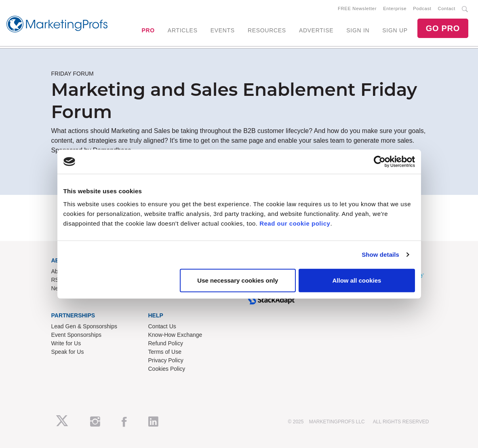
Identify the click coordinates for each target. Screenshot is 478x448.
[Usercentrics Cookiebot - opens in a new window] (380, 162)
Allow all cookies (357, 280)
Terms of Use (165, 352)
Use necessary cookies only (238, 280)
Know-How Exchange (175, 335)
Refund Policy (166, 343)
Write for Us (66, 343)
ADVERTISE (316, 30)
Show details (380, 255)
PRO (148, 30)
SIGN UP (395, 30)
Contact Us (162, 326)
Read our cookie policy (295, 223)
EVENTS (223, 30)
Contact (447, 8)
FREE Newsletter (357, 8)
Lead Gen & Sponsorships (84, 326)
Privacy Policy (166, 360)
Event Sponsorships (77, 335)
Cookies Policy (167, 369)
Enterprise (395, 8)
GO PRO (443, 28)
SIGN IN (358, 30)
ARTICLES (183, 30)
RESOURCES (267, 30)
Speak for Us (68, 352)
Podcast (422, 8)
